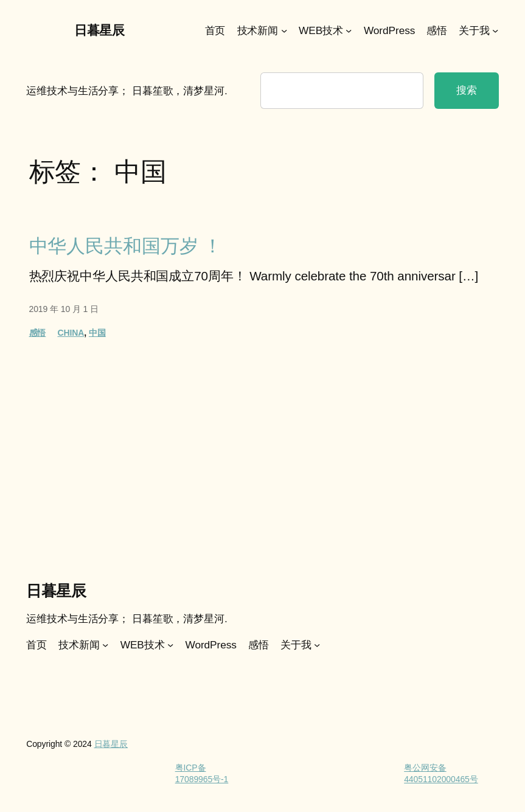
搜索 (467, 90)
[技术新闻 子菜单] (284, 30)
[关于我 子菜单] (495, 30)
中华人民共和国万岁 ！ (126, 246)
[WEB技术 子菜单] (349, 30)
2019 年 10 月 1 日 (64, 309)
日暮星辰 (99, 30)
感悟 (38, 333)
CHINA (71, 333)
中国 (97, 333)
